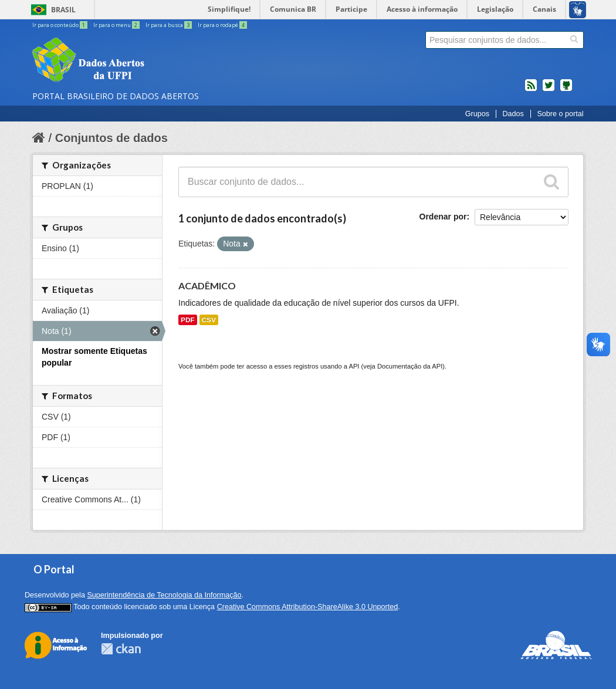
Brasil (63, 10)
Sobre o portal (560, 114)
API (354, 366)
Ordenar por (443, 217)
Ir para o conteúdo (60, 25)
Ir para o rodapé (222, 25)
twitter (549, 90)
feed (531, 90)
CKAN (121, 649)
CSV (209, 320)
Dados (513, 114)
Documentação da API (410, 366)
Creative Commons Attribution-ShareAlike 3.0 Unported (308, 607)
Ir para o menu (117, 25)
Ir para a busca (169, 25)
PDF (188, 320)
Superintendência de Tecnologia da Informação (164, 595)
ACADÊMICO (207, 286)
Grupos (477, 114)
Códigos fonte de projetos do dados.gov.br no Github (566, 90)
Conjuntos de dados (111, 138)
